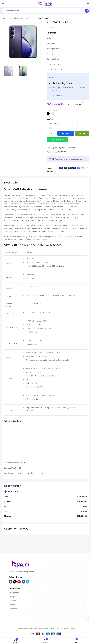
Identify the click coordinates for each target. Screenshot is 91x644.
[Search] (45, 11)
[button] (57, 139)
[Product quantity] (51, 133)
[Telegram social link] (65, 152)
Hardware (13, 601)
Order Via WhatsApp (57, 139)
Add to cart (66, 133)
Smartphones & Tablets (26, 473)
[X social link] (56, 152)
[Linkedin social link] (62, 152)
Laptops (12, 596)
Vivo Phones (43, 18)
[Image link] (21, 564)
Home (4, 18)
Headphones (14, 609)
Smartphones (15, 18)
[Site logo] (45, 3)
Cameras (12, 605)
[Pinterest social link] (59, 152)
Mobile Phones (29, 18)
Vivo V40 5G (16, 468)
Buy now (82, 133)
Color (49, 110)
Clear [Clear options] (50, 128)
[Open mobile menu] (3, 4)
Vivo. (25, 463)
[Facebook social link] (53, 152)
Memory (50, 119)
